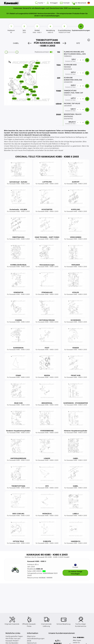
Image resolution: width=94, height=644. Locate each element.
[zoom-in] (17, 52)
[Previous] (30, 43)
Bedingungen (76, 8)
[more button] (83, 60)
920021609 (68, 69)
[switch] (51, 52)
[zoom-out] (6, 52)
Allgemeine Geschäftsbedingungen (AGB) (36, 639)
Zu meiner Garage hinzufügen (75, 573)
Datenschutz (32, 643)
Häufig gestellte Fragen (14, 636)
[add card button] (87, 60)
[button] (89, 40)
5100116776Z (68, 119)
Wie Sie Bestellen (12, 643)
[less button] (78, 60)
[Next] (64, 43)
